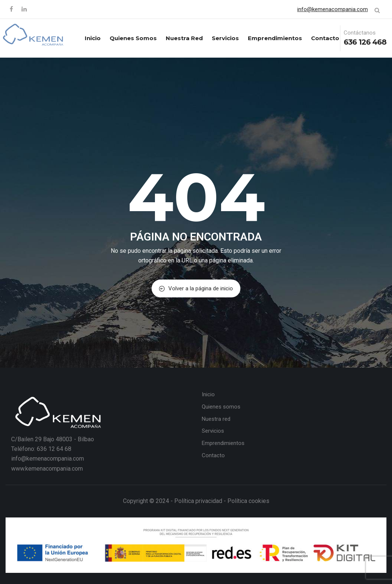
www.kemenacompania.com (47, 469)
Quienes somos (133, 38)
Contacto (325, 38)
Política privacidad (198, 501)
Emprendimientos (275, 38)
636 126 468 (365, 42)
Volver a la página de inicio (196, 288)
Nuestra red (184, 38)
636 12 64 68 (54, 449)
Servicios (225, 38)
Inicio (93, 38)
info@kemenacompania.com (333, 9)
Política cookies (248, 501)
